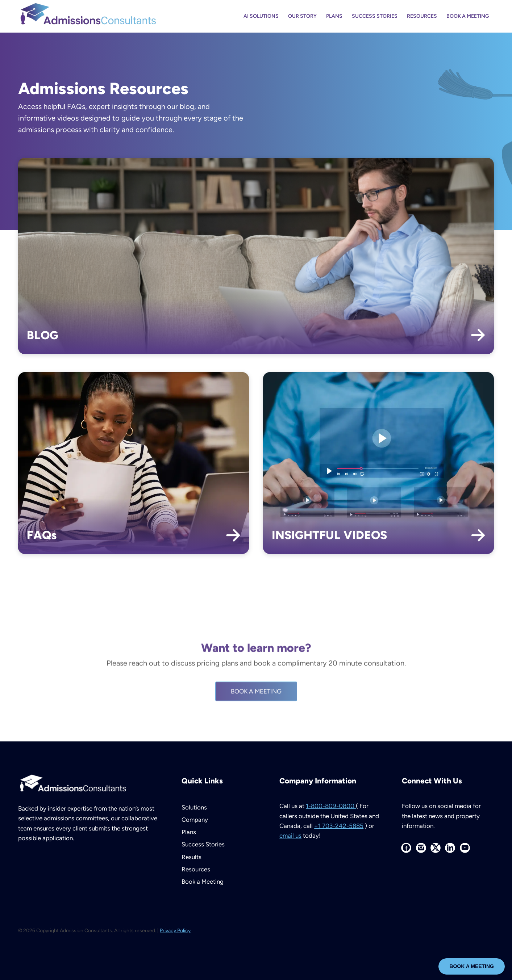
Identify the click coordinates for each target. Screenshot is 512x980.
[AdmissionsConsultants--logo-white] (72, 785)
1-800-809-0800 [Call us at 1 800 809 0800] (331, 806)
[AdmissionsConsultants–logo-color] (88, 16)
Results (192, 857)
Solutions (194, 807)
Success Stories (203, 844)
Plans (189, 832)
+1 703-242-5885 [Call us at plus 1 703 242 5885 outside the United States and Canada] (339, 826)
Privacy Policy (175, 931)
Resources (196, 869)
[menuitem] (261, 16)
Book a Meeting (203, 882)
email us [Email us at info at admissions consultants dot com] (290, 836)
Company (195, 820)
